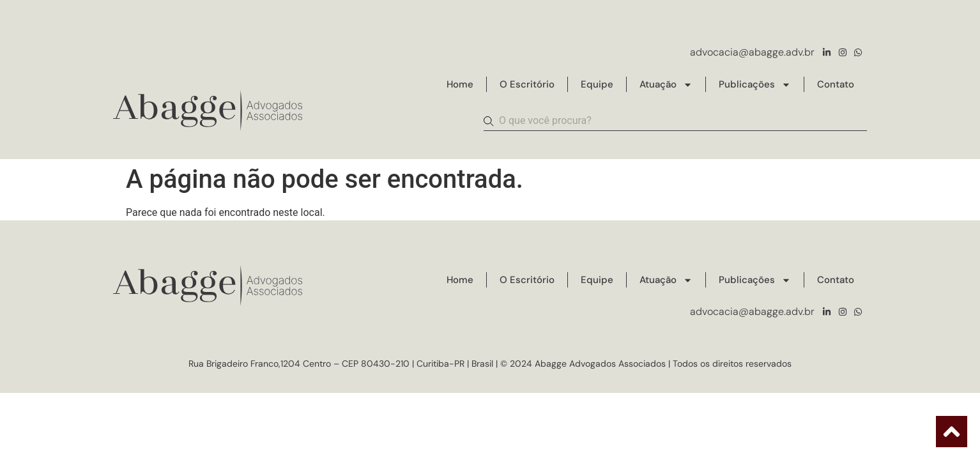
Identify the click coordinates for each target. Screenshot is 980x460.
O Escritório (527, 84)
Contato (836, 84)
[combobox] (675, 121)
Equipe (597, 84)
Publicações (755, 85)
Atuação (666, 85)
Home (460, 84)
